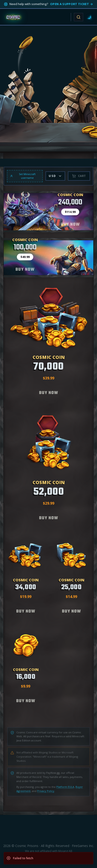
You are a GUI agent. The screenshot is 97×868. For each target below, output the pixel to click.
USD (55, 176)
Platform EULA (65, 787)
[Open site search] (79, 17)
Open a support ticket (72, 4)
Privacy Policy (46, 791)
